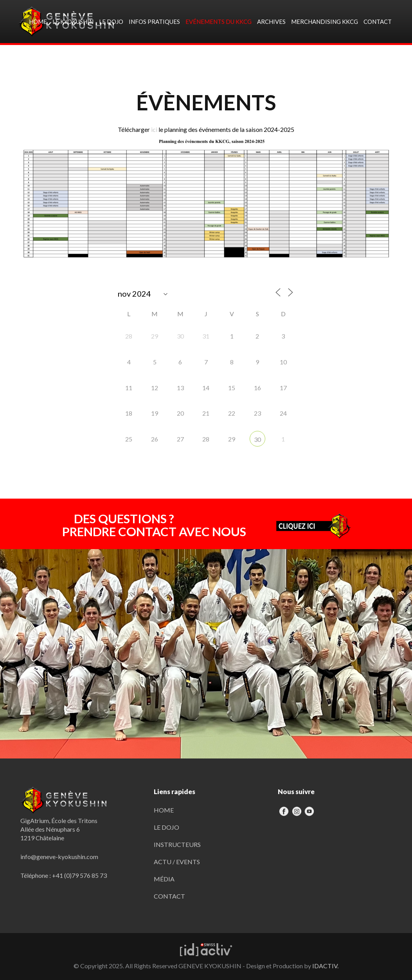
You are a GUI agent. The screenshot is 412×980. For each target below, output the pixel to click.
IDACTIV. (325, 966)
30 (257, 439)
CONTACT (169, 896)
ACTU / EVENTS (177, 862)
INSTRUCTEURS (177, 844)
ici (154, 129)
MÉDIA (164, 879)
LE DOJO (166, 827)
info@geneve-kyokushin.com (59, 857)
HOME (164, 810)
